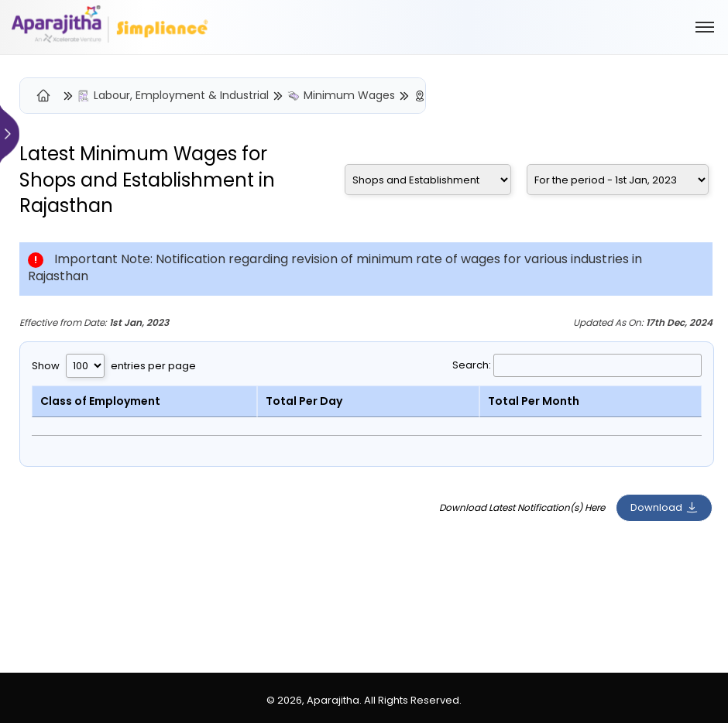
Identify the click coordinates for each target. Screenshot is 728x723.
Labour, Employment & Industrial (181, 96)
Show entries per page (114, 366)
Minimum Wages (349, 96)
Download (664, 507)
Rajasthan (66, 206)
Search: (577, 365)
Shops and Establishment (137, 180)
